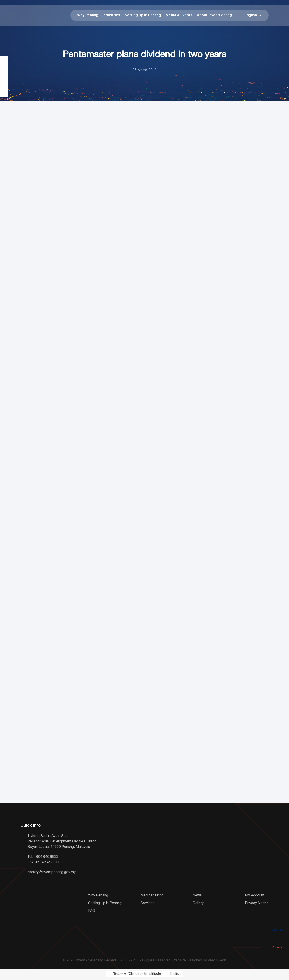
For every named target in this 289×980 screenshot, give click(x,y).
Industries (111, 16)
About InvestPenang (214, 16)
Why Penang (88, 16)
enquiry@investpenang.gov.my (51, 873)
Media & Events (179, 16)
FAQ (92, 912)
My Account (255, 896)
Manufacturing (152, 896)
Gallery (198, 904)
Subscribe (277, 924)
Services (148, 904)
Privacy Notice (257, 904)
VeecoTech (217, 962)
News (197, 896)
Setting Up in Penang (143, 16)
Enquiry (277, 941)
